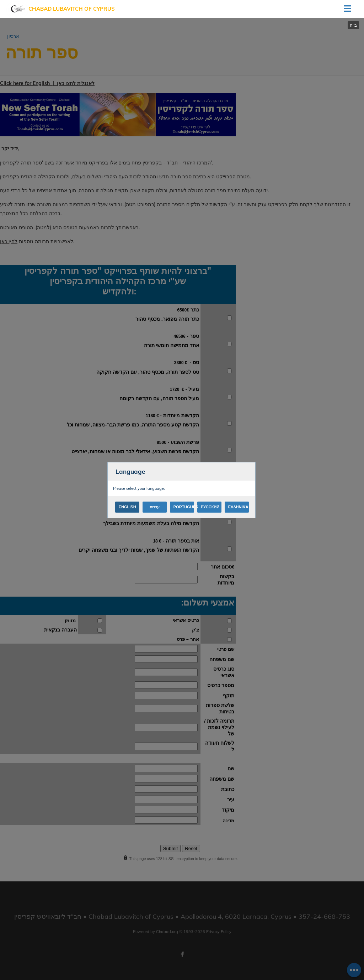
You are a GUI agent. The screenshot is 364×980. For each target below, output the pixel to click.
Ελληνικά (238, 507)
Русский (210, 507)
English (127, 507)
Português (184, 507)
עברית (155, 507)
